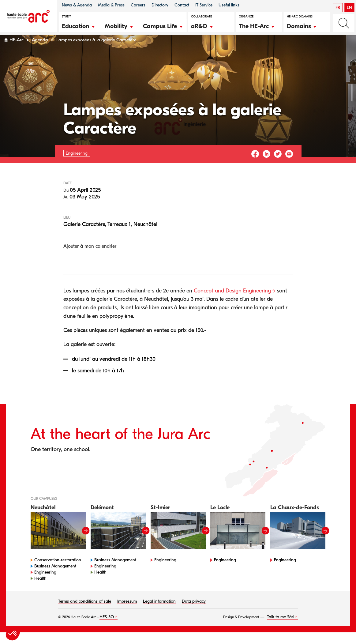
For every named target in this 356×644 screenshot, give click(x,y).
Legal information (159, 613)
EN (349, 8)
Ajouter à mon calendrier (90, 258)
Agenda (40, 52)
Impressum (127, 613)
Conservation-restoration (58, 572)
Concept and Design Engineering (232, 302)
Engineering (45, 584)
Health (40, 590)
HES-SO (107, 629)
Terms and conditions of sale (85, 613)
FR (338, 8)
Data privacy (194, 613)
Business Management (55, 578)
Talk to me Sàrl (281, 629)
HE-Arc (17, 52)
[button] (79, 25)
